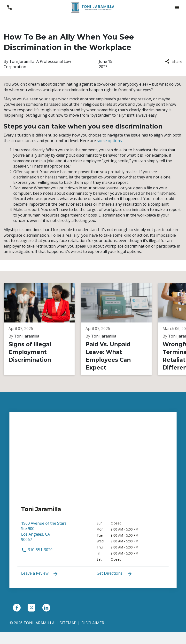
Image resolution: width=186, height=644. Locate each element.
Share (174, 61)
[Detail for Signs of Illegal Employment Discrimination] (42, 329)
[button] (177, 7)
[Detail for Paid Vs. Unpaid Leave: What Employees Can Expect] (119, 329)
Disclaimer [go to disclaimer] (93, 623)
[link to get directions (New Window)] (55, 534)
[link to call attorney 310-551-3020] (9, 7)
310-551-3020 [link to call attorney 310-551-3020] (37, 550)
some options (109, 141)
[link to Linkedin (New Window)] (46, 608)
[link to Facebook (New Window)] (17, 608)
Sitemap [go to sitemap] (68, 623)
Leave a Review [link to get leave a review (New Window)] (40, 574)
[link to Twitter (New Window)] (31, 608)
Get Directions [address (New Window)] (115, 574)
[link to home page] (93, 7)
